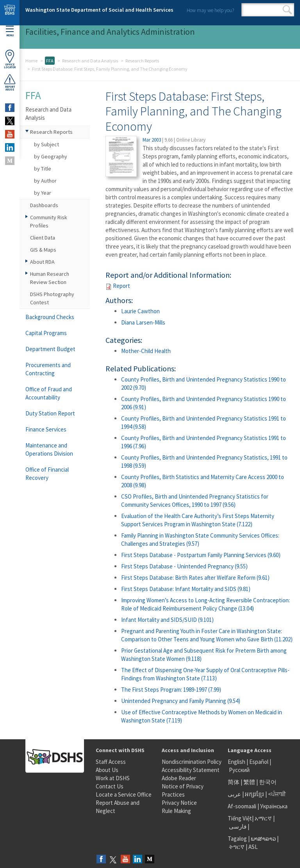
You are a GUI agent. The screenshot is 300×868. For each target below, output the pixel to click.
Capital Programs (46, 333)
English (237, 762)
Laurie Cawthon (140, 311)
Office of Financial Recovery (47, 474)
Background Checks (50, 317)
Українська (274, 806)
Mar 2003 (152, 140)
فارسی (237, 826)
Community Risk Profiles (49, 221)
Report (121, 286)
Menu (10, 31)
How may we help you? (210, 10)
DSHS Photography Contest (52, 298)
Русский (239, 770)
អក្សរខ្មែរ (254, 794)
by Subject (46, 144)
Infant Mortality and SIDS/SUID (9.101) (167, 620)
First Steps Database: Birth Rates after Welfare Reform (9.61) (195, 578)
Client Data (43, 238)
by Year (43, 193)
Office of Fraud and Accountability (49, 393)
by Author (45, 181)
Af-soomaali (242, 806)
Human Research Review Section (50, 278)
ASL (253, 847)
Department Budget (50, 349)
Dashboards (44, 205)
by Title (43, 169)
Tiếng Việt (240, 818)
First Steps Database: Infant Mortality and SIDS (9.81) (186, 589)
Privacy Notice (179, 803)
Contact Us (110, 786)
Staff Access (111, 762)
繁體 (250, 782)
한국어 (268, 782)
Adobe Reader (179, 778)
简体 (234, 782)
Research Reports (142, 61)
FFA (50, 61)
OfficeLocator (10, 59)
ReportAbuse (10, 82)
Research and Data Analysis (90, 61)
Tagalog (237, 839)
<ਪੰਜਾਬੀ (277, 794)
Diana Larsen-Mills (143, 322)
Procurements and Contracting (48, 369)
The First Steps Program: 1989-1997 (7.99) (171, 690)
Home (31, 61)
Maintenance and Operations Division (49, 449)
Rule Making (176, 811)
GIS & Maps (43, 250)
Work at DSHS (113, 778)
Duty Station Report (50, 413)
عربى (234, 794)
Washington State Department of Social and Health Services (99, 10)
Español (259, 762)
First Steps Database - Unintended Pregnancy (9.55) (184, 566)
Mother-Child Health (146, 351)
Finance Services (46, 429)
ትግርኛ (237, 847)
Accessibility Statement (191, 770)
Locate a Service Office (124, 794)
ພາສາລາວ (263, 839)
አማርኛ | (265, 818)
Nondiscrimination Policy (192, 762)
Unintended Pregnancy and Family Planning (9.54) (181, 701)
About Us (107, 770)
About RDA (42, 262)
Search (287, 10)
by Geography (51, 156)
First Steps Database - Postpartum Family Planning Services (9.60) (201, 555)
